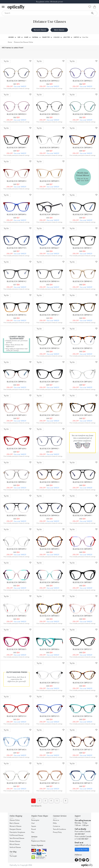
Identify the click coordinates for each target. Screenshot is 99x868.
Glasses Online (15, 820)
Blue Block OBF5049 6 (17, 215)
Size (20, 37)
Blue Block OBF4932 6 (82, 114)
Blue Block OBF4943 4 (82, 482)
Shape (27, 37)
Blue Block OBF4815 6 (17, 382)
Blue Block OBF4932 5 (49, 114)
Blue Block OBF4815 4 (49, 348)
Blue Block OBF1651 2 (82, 750)
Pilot (33, 832)
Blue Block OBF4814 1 (82, 248)
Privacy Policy (57, 832)
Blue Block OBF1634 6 (17, 449)
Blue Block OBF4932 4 (17, 114)
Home (10, 42)
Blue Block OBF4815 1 (49, 315)
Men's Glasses (59, 30)
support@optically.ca (83, 845)
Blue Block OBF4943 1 (49, 449)
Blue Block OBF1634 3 (17, 415)
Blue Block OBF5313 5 (49, 716)
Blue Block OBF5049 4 (17, 181)
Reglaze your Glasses (38, 841)
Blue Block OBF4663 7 (49, 248)
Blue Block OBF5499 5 (17, 583)
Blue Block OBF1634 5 (82, 415)
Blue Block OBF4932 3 (82, 81)
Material (36, 37)
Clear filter (85, 37)
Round (34, 829)
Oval (33, 823)
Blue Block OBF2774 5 (17, 248)
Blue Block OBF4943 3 (49, 482)
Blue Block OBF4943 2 (17, 482)
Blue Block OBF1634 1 (49, 382)
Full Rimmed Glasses (16, 835)
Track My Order (82, 850)
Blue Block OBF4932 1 (17, 81)
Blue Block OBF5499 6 (49, 583)
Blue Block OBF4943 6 (49, 516)
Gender (12, 37)
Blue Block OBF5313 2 (49, 683)
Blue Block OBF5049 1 (17, 148)
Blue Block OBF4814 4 (49, 282)
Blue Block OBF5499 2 (17, 549)
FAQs (55, 823)
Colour (58, 37)
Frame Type (47, 37)
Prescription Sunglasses (17, 832)
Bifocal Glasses (15, 844)
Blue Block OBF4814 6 (17, 315)
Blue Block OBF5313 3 (82, 683)
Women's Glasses (40, 30)
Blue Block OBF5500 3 (49, 616)
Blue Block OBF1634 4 (49, 415)
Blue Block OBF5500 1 (82, 583)
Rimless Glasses (15, 841)
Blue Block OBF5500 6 (49, 649)
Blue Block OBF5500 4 (82, 616)
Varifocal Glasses (15, 847)
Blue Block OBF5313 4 (17, 716)
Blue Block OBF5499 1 (82, 516)
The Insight (13, 856)
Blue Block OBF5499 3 (49, 549)
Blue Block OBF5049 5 (49, 181)
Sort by (77, 37)
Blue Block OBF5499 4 (82, 549)
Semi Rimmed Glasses (17, 838)
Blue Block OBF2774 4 (82, 215)
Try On (6, 61)
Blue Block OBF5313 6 (82, 716)
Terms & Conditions (59, 829)
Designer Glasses (15, 829)
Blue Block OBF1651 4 (49, 783)
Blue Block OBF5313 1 (82, 649)
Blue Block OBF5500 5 (17, 649)
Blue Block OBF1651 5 (82, 783)
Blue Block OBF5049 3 (82, 148)
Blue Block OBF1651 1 (49, 750)
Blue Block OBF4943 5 (17, 516)
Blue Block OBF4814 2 (17, 282)
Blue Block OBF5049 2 (49, 148)
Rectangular (35, 820)
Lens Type (68, 37)
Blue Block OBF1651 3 (17, 783)
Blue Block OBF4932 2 (49, 81)
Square (34, 826)
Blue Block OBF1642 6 (17, 750)
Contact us (56, 826)
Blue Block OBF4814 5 (82, 282)
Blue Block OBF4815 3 (82, 315)
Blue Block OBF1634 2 (82, 382)
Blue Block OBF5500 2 (17, 616)
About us (56, 820)
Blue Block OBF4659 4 (49, 215)
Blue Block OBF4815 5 (82, 348)
